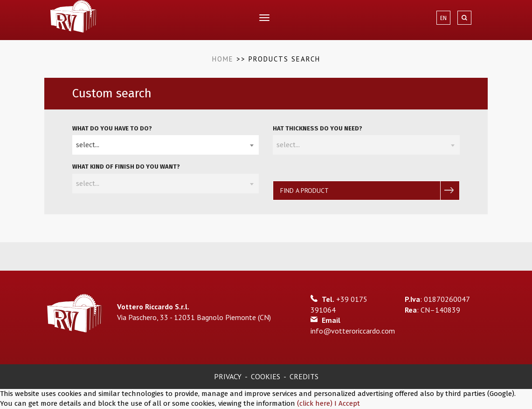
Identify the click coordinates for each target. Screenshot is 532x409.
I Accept (347, 403)
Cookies (266, 376)
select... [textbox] (88, 145)
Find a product (304, 191)
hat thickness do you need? (318, 128)
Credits (304, 376)
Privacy (228, 376)
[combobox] (166, 145)
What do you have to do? (112, 128)
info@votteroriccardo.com (353, 331)
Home (223, 59)
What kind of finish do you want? (126, 167)
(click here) (316, 403)
